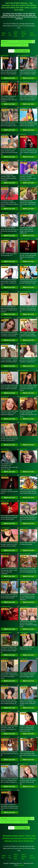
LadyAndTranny (25, 213)
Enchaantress (5, 239)
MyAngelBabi (24, 396)
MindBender (24, 764)
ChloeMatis (5, 370)
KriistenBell (5, 213)
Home (11, 51)
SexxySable (24, 711)
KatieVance (5, 658)
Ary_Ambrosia (25, 82)
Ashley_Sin (23, 658)
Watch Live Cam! (10, 78)
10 (3, 45)
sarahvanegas (5, 528)
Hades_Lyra (24, 501)
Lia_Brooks (5, 82)
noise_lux (4, 475)
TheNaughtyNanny (26, 318)
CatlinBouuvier (6, 607)
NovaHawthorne (6, 318)
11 (7, 45)
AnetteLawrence (6, 632)
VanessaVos (5, 449)
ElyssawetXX (5, 554)
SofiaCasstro (24, 632)
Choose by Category (22, 51)
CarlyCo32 (23, 737)
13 (15, 45)
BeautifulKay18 (6, 790)
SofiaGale (23, 134)
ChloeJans (23, 186)
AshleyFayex (24, 370)
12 (11, 45)
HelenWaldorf (5, 344)
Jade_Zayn (23, 160)
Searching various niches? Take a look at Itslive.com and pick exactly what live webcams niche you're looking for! (19, 838)
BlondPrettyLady (25, 475)
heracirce (23, 422)
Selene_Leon (5, 501)
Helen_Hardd (24, 239)
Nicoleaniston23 (25, 292)
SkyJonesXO (5, 580)
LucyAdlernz (24, 685)
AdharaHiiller (5, 134)
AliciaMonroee (6, 265)
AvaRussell (5, 186)
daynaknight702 (25, 554)
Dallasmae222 (5, 764)
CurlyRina (23, 344)
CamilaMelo (5, 160)
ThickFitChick (24, 56)
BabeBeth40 (5, 422)
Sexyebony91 (24, 528)
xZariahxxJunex (25, 580)
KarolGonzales (25, 107)
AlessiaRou (5, 292)
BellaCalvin (5, 56)
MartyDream (5, 396)
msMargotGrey (25, 607)
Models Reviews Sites (24, 34)
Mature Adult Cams (16, 34)
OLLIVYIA (4, 107)
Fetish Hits (21, 865)
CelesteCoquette (25, 265)
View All (5, 42)
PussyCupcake (6, 711)
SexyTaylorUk (5, 737)
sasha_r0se (5, 685)
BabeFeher (23, 449)
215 (23, 45)
